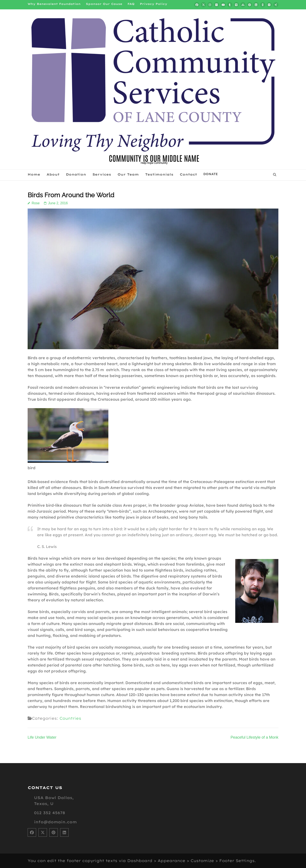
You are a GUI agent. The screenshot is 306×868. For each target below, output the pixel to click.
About (53, 174)
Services (102, 174)
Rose (36, 203)
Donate (211, 174)
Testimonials (159, 174)
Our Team (128, 174)
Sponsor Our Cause (104, 4)
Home (34, 174)
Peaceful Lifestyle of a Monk (254, 737)
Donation (76, 174)
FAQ (131, 4)
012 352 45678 (50, 813)
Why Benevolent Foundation (54, 4)
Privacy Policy (154, 4)
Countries (70, 718)
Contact (188, 174)
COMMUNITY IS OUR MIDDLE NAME (154, 158)
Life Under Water (42, 737)
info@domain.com (55, 822)
